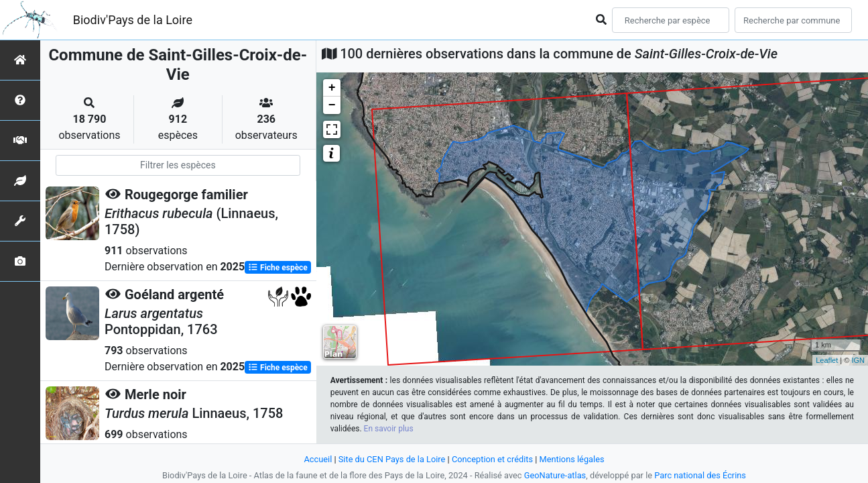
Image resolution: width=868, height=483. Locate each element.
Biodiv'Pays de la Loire (133, 20)
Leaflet (827, 360)
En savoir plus (389, 429)
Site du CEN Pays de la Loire (392, 459)
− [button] (332, 105)
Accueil (318, 459)
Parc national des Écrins (700, 475)
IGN (858, 360)
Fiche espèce (278, 268)
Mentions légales (572, 459)
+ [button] (332, 88)
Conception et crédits (492, 459)
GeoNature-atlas (555, 475)
